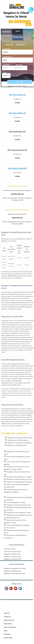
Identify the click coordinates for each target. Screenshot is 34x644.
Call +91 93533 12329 (22, 22)
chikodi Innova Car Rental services (18, 440)
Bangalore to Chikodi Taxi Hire (17, 445)
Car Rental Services (10, 549)
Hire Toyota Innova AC (17, 150)
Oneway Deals (18, 37)
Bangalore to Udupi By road (12, 571)
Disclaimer (7, 634)
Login (11, 22)
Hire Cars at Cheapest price (12, 551)
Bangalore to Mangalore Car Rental (15, 568)
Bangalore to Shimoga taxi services (15, 573)
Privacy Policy (8, 638)
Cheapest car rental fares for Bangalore (20, 443)
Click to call (31, 13)
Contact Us (7, 617)
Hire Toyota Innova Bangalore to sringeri (19, 477)
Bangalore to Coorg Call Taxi (13, 559)
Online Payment (9, 620)
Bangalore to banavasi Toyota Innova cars (19, 479)
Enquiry (29, 25)
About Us (7, 613)
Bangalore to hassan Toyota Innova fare (19, 505)
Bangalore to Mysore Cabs (12, 554)
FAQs (6, 631)
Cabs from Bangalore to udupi (16, 502)
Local (18, 31)
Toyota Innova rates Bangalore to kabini (19, 512)
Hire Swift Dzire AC (17, 132)
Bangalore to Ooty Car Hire (12, 556)
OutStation (7, 32)
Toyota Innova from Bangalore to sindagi (19, 482)
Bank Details (8, 624)
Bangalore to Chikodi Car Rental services (20, 438)
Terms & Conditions (10, 627)
